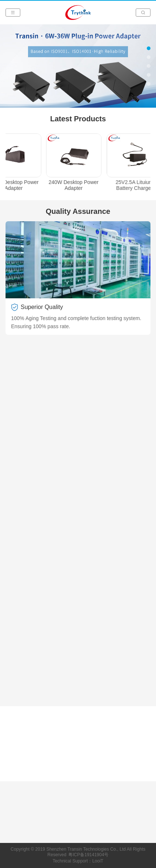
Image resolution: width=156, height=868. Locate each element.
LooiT (98, 861)
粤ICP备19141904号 (88, 855)
